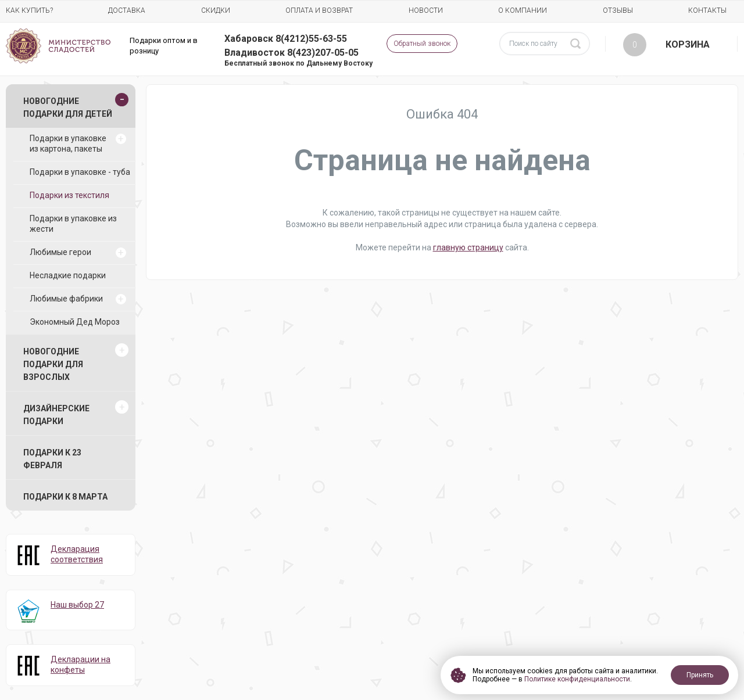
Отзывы (618, 10)
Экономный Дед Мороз (75, 322)
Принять (700, 675)
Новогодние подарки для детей (68, 107)
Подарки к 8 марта (65, 497)
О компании (523, 10)
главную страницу (468, 247)
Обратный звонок (422, 44)
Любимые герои (60, 252)
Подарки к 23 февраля (52, 459)
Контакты (707, 10)
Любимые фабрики (66, 299)
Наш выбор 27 (77, 605)
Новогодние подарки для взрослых (53, 364)
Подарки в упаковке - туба (80, 172)
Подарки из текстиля (69, 195)
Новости (426, 10)
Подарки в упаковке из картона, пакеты (68, 143)
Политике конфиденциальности (577, 679)
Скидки (216, 10)
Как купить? (29, 10)
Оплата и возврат (319, 10)
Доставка (127, 10)
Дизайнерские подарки (56, 415)
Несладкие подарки (68, 275)
